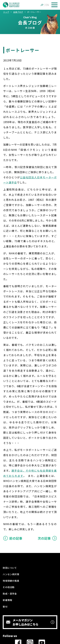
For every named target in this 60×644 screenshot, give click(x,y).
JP (42, 5)
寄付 (5, 607)
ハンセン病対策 (11, 574)
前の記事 (16, 538)
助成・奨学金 (10, 594)
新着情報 (7, 600)
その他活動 (9, 587)
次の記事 (44, 538)
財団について (10, 568)
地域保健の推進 (11, 581)
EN (47, 5)
